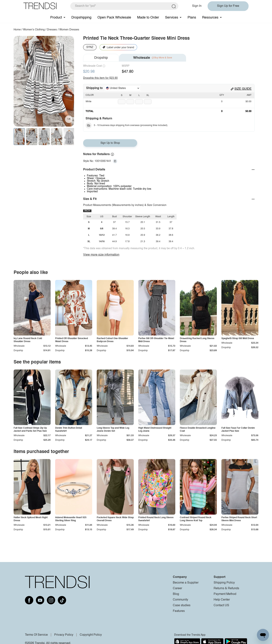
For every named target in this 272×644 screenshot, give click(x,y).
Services (172, 18)
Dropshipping (81, 18)
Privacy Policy (64, 635)
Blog (176, 594)
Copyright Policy (91, 635)
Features (179, 611)
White (88, 102)
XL (148, 95)
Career (177, 588)
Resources (210, 18)
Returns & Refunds (226, 588)
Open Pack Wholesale (114, 18)
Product (56, 18)
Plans (192, 18)
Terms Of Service (36, 635)
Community (180, 600)
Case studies (182, 605)
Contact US (221, 605)
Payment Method (225, 594)
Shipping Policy (224, 583)
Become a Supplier (186, 583)
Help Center (222, 600)
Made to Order (148, 18)
